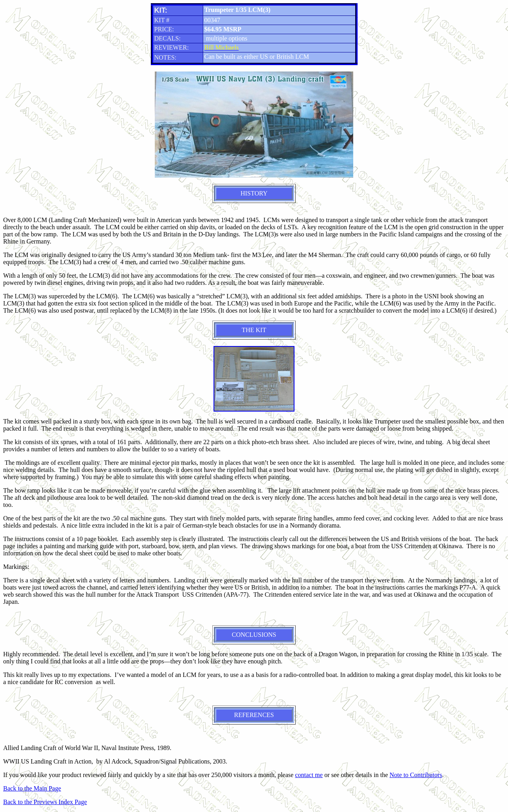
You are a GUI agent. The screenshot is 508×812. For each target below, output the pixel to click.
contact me (309, 775)
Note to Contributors (416, 775)
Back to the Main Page (32, 788)
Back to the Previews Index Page (45, 802)
